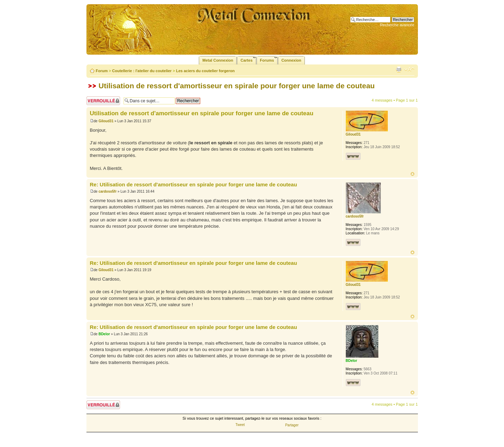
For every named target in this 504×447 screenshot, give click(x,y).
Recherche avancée (397, 25)
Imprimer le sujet (399, 69)
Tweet (240, 425)
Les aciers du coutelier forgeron (205, 71)
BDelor (104, 334)
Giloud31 (106, 121)
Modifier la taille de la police (409, 69)
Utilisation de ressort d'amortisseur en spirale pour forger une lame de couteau (237, 86)
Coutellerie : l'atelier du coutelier (142, 71)
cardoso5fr (107, 191)
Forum (102, 71)
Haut (412, 174)
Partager (292, 425)
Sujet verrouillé (103, 101)
